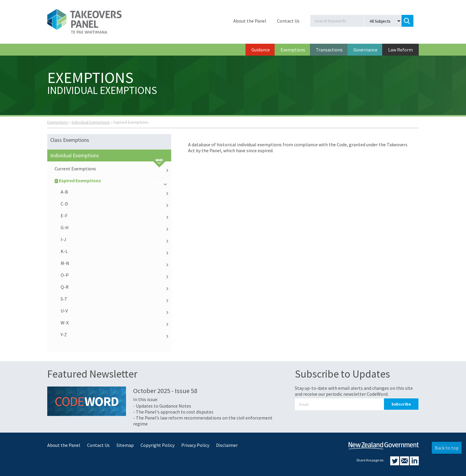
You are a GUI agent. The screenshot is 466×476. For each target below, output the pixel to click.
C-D (116, 204)
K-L (116, 251)
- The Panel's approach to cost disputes (173, 412)
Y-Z (116, 334)
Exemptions (293, 50)
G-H (116, 227)
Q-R (116, 287)
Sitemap (125, 445)
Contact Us (288, 21)
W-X (116, 323)
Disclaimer (227, 445)
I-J (116, 239)
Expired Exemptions (113, 180)
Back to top (447, 448)
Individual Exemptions (91, 122)
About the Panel (250, 21)
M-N (116, 263)
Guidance (261, 50)
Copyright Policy (158, 445)
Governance (365, 50)
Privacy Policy (195, 445)
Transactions (329, 50)
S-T (116, 299)
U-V (116, 311)
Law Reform (400, 50)
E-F (116, 216)
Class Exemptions (70, 140)
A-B (116, 192)
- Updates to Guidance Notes (162, 406)
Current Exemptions (113, 169)
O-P (116, 275)
